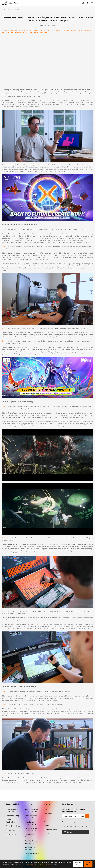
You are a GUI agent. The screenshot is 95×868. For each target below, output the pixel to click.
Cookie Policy (11, 834)
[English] (76, 832)
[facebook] (67, 826)
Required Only (78, 864)
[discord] (71, 826)
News (10, 9)
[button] (83, 3)
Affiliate (47, 826)
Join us (46, 834)
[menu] (91, 3)
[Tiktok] (79, 826)
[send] (87, 816)
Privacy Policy (11, 830)
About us (47, 809)
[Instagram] (64, 826)
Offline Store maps (13, 816)
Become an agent (50, 830)
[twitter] (83, 826)
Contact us (48, 813)
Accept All (88, 864)
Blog (45, 817)
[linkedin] (75, 826)
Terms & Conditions (13, 826)
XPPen (4, 9)
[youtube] (87, 826)
